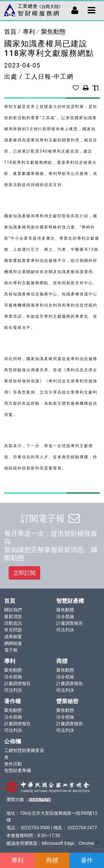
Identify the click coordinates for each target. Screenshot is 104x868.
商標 (52, 860)
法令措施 (65, 617)
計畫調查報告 (70, 623)
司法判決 (65, 630)
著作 (87, 860)
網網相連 (13, 643)
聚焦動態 (53, 32)
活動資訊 (13, 623)
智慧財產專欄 (17, 771)
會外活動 (13, 764)
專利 (17, 860)
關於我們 (13, 610)
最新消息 (13, 617)
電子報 (11, 650)
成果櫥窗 (13, 637)
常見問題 (13, 630)
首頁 (10, 32)
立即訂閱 (24, 573)
